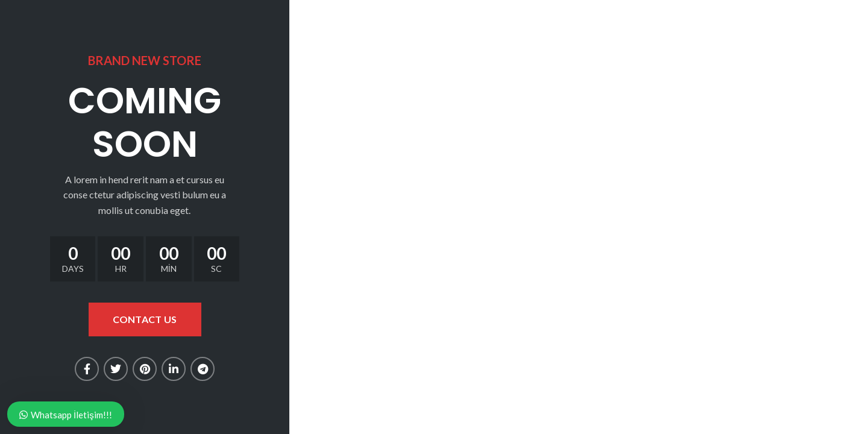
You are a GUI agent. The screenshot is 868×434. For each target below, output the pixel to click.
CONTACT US (145, 319)
